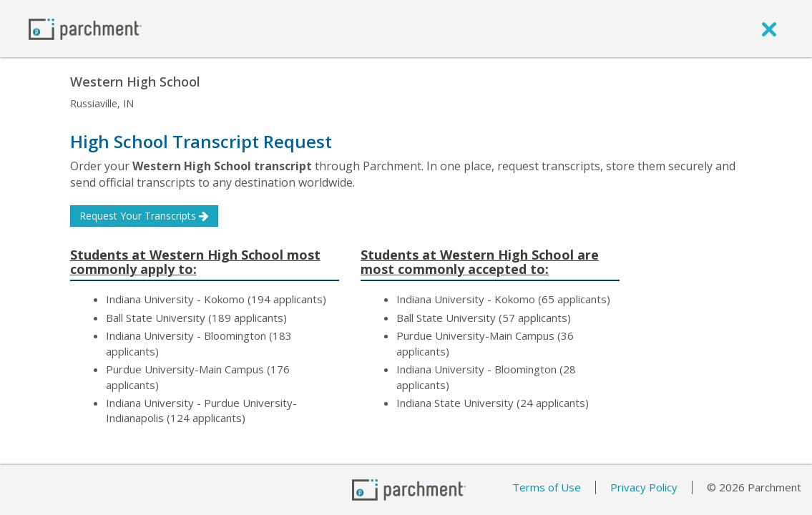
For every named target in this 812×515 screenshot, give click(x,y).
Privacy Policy (644, 487)
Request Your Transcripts (144, 216)
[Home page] (85, 28)
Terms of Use (547, 487)
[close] (769, 29)
